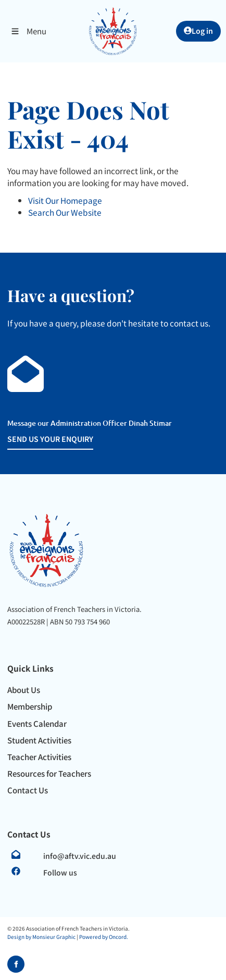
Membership (30, 706)
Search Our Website (65, 212)
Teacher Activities (39, 757)
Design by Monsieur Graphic (41, 937)
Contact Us (28, 790)
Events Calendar (37, 723)
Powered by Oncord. (104, 937)
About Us (24, 690)
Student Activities (39, 740)
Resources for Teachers (49, 773)
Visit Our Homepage (65, 200)
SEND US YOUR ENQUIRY (35, 439)
